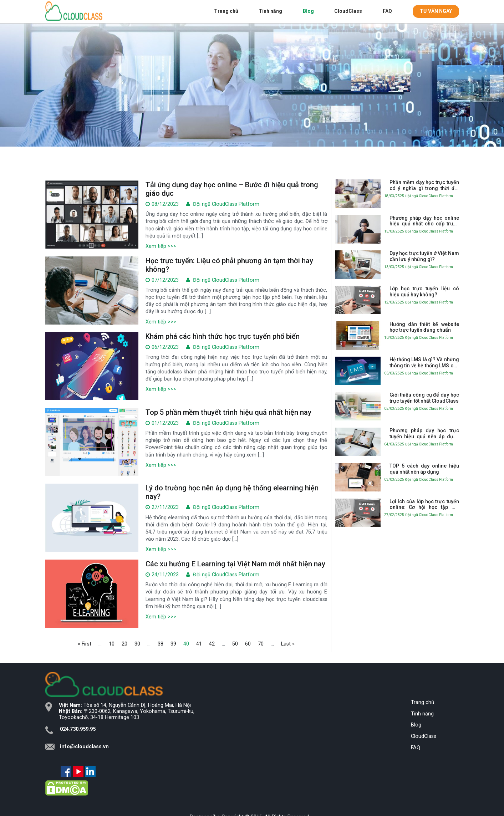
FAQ (387, 11)
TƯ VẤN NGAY (436, 11)
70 (261, 644)
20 (124, 644)
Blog (308, 11)
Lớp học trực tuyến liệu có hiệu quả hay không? (424, 292)
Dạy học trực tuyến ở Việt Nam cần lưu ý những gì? (424, 256)
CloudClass (348, 11)
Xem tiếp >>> (161, 246)
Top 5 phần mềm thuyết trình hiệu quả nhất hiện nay (228, 412)
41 (199, 644)
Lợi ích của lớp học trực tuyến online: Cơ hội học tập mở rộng (424, 505)
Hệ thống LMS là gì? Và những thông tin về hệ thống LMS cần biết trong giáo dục (424, 363)
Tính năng (270, 11)
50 (235, 644)
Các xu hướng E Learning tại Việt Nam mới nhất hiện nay (235, 564)
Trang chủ (226, 11)
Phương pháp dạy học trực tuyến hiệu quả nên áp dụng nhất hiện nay (424, 434)
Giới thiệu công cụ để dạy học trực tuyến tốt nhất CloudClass (424, 398)
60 (248, 644)
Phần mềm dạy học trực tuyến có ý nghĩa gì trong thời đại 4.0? (424, 185)
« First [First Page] (85, 644)
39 (173, 644)
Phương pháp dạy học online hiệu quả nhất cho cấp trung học (424, 221)
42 (212, 644)
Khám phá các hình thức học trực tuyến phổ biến (223, 336)
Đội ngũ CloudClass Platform (226, 204)
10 (112, 644)
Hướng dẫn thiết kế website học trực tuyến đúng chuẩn (424, 327)
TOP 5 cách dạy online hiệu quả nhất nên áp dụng (424, 469)
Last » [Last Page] (288, 644)
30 (137, 644)
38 (161, 644)
